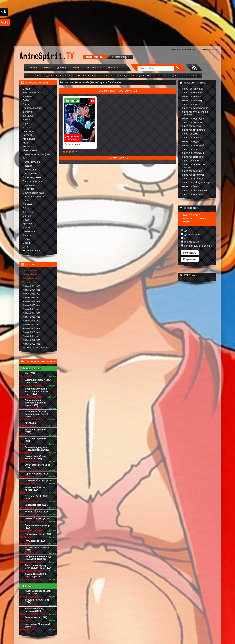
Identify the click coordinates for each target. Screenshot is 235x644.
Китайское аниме (32, 251)
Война (26, 100)
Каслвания (31, 423)
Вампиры (28, 97)
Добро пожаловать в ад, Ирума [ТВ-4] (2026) (38, 558)
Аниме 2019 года (32, 309)
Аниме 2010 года (32, 344)
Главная (32, 68)
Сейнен (27, 216)
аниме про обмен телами (195, 190)
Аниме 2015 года (32, 325)
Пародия (27, 166)
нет (186, 238)
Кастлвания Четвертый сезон (37, 625)
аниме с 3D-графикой (193, 153)
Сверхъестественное (34, 197)
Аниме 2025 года (32, 286)
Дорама (62, 68)
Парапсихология (31, 162)
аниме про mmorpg (191, 149)
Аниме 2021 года (32, 301)
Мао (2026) (30, 373)
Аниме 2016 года (32, 321)
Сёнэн (26, 208)
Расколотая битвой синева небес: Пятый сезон (36, 414)
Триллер (27, 224)
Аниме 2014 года (32, 328)
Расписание (94, 68)
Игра (25, 123)
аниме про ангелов (191, 97)
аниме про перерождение (195, 108)
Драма (26, 120)
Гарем (26, 104)
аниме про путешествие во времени (196, 166)
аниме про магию (191, 161)
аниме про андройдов (193, 118)
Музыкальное (30, 150)
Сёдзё (26, 201)
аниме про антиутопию (193, 130)
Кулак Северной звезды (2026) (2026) (38, 592)
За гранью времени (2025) (35, 431)
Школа (26, 239)
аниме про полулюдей (193, 145)
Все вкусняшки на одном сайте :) (118, 91)
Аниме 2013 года (32, 332)
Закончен (72, 101)
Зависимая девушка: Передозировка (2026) (37, 449)
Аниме (47, 68)
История (27, 127)
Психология (29, 185)
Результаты (190, 259)
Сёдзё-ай (28, 204)
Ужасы (26, 228)
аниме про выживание (193, 157)
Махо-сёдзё (29, 139)
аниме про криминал (192, 89)
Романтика (28, 189)
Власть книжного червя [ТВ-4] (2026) (38, 381)
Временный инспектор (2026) (37, 527)
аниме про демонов (192, 93)
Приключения (30, 170)
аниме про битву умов (193, 175)
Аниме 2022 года (32, 298)
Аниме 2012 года (32, 336)
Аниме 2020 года (32, 305)
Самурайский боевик (34, 193)
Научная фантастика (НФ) (36, 154)
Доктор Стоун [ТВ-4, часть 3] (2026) (36, 575)
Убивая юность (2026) (37, 505)
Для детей (28, 116)
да (185, 230)
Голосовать (190, 253)
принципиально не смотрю (198, 246)
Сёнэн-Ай (28, 212)
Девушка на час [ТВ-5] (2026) (37, 601)
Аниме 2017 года (32, 317)
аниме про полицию (192, 171)
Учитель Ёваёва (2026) (37, 512)
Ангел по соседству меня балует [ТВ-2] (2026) (39, 567)
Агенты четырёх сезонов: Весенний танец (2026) (35, 403)
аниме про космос (191, 104)
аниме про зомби (190, 134)
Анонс (76, 68)
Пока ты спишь (80, 143)
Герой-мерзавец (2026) (37, 474)
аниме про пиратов (191, 138)
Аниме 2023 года (32, 294)
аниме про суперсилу (193, 122)
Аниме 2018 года (32, 313)
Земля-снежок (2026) (36, 617)
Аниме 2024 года (32, 290)
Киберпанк (28, 131)
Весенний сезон (31, 278)
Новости (113, 68)
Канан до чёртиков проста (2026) (35, 489)
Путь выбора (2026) (35, 541)
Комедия (27, 135)
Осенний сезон (31, 271)
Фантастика (29, 231)
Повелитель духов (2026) (38, 534)
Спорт (26, 220)
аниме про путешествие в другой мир (195, 113)
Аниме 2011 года (32, 340)
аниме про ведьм (191, 141)
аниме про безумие (192, 126)
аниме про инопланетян (194, 194)
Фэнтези (27, 235)
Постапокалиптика (32, 181)
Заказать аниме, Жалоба (36, 348)
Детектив (28, 112)
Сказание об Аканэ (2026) (39, 481)
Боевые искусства (32, 93)
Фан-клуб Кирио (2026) (37, 519)
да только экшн (192, 234)
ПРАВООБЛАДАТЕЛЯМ (184, 50)
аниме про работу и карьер (196, 183)
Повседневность (31, 174)
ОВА (25, 158)
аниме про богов (190, 186)
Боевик (27, 89)
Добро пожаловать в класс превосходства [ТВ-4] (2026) (36, 391)
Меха (26, 143)
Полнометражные (32, 177)
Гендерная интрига (33, 108)
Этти (25, 247)
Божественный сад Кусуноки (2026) (35, 457)
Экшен (26, 243)
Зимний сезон (30, 274)
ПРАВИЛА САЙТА (209, 50)
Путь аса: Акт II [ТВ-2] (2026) (37, 497)
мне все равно (191, 242)
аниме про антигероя (193, 179)
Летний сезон (30, 282)
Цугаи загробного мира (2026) (37, 466)
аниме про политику (192, 100)
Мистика (27, 147)
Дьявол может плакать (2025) (37, 549)
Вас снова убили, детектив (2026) (34, 610)
